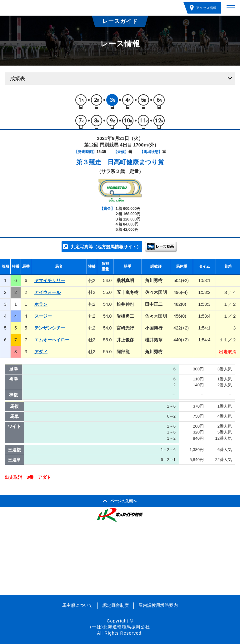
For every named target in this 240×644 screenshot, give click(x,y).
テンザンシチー (50, 328)
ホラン (41, 304)
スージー (43, 316)
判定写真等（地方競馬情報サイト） (106, 247)
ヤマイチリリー (50, 280)
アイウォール (47, 292)
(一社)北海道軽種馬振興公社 (120, 627)
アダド (41, 352)
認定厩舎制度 (116, 605)
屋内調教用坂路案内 (158, 605)
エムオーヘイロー (52, 340)
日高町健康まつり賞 (136, 162)
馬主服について (77, 605)
